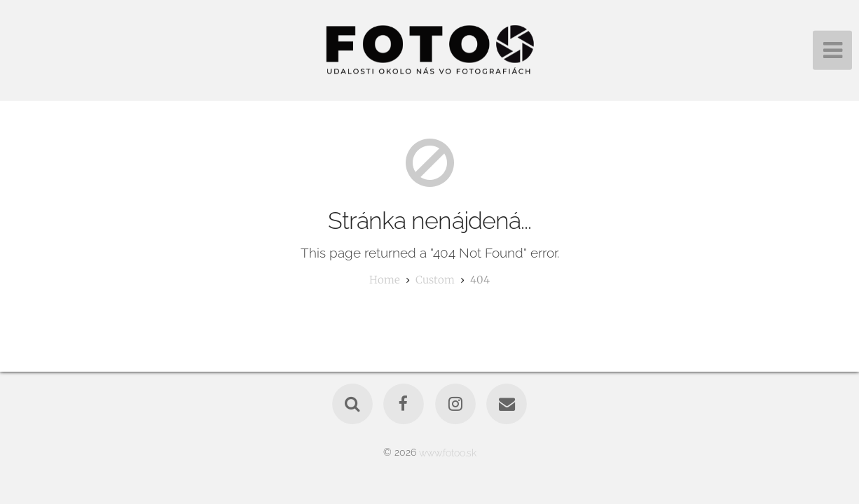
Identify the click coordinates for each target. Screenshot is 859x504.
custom (435, 280)
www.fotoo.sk (448, 452)
